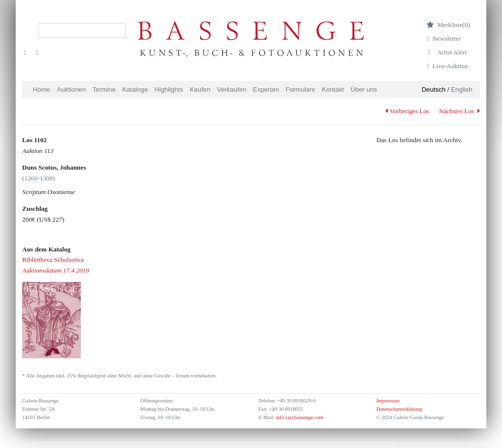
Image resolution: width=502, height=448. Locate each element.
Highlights (169, 89)
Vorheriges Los (407, 111)
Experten (266, 89)
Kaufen (200, 89)
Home (42, 89)
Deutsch (434, 89)
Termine (104, 89)
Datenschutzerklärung (400, 409)
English (462, 89)
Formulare (301, 89)
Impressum (388, 401)
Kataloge (135, 89)
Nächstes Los (460, 111)
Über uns (364, 89)
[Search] (82, 30)
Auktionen (71, 89)
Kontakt (333, 89)
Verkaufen (232, 89)
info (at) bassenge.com (299, 417)
